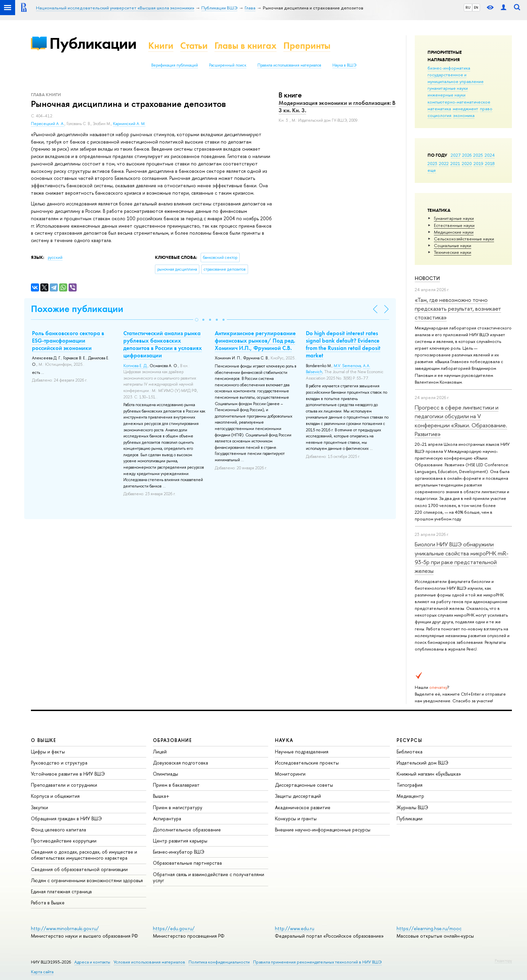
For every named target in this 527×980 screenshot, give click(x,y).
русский (55, 258)
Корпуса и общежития (55, 796)
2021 (455, 163)
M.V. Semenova (347, 366)
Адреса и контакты (92, 962)
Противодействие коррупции (64, 841)
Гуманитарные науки (454, 218)
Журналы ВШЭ (412, 807)
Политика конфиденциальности (219, 962)
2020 (467, 163)
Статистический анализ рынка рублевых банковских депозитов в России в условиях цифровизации (163, 344)
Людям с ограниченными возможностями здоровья (87, 880)
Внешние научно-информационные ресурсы (323, 830)
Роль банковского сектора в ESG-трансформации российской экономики (68, 341)
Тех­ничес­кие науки (453, 252)
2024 (490, 155)
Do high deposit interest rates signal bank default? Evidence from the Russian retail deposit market (343, 344)
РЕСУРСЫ (409, 740)
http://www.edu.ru (295, 928)
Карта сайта (42, 972)
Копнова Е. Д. (135, 366)
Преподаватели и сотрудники (64, 785)
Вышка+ (161, 796)
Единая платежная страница (61, 891)
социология (439, 115)
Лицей (160, 752)
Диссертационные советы (304, 785)
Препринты (307, 46)
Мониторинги (290, 774)
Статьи (194, 46)
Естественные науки (454, 225)
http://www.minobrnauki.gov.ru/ (65, 928)
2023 (432, 163)
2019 (478, 163)
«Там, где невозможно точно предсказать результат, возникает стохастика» (458, 309)
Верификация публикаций (175, 65)
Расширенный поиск (228, 65)
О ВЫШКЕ (44, 740)
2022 (444, 163)
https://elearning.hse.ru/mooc (429, 928)
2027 (456, 155)
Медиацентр (410, 796)
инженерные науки (447, 95)
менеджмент (465, 109)
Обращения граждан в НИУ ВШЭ (66, 818)
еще (432, 170)
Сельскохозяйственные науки (464, 239)
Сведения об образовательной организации (79, 869)
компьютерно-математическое (459, 102)
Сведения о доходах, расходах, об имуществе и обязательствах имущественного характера (84, 855)
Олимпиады (166, 774)
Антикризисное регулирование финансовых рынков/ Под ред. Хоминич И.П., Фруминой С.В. (255, 341)
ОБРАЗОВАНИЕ (172, 740)
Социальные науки (453, 245)
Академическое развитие (303, 807)
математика (439, 109)
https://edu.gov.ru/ (174, 928)
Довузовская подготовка (180, 763)
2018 (490, 163)
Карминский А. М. (129, 124)
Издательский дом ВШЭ (422, 763)
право (486, 109)
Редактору (503, 961)
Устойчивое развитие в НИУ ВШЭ (68, 774)
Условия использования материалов (149, 962)
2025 (478, 155)
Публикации (93, 43)
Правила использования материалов (289, 65)
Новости (427, 278)
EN (476, 7)
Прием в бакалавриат (176, 785)
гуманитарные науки (448, 88)
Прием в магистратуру (178, 807)
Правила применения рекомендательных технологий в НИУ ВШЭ (317, 962)
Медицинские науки (454, 232)
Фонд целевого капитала (58, 830)
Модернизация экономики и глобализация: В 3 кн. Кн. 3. (337, 107)
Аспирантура (167, 818)
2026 (467, 155)
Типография (410, 785)
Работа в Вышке (48, 903)
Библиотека (410, 752)
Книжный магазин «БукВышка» (429, 774)
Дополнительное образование (187, 830)
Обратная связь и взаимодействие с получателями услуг (209, 877)
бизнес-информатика (449, 68)
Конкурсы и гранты (296, 818)
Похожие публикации (77, 309)
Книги (161, 46)
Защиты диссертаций (298, 796)
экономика (464, 115)
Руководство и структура (59, 763)
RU (468, 7)
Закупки (39, 807)
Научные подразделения (302, 752)
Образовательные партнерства (187, 863)
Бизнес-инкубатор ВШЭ (179, 852)
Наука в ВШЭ (344, 65)
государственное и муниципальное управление (456, 78)
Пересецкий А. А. (48, 124)
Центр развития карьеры (180, 841)
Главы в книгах (246, 46)
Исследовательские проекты (307, 763)
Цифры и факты (48, 752)
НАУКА (284, 740)
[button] (197, 320)
